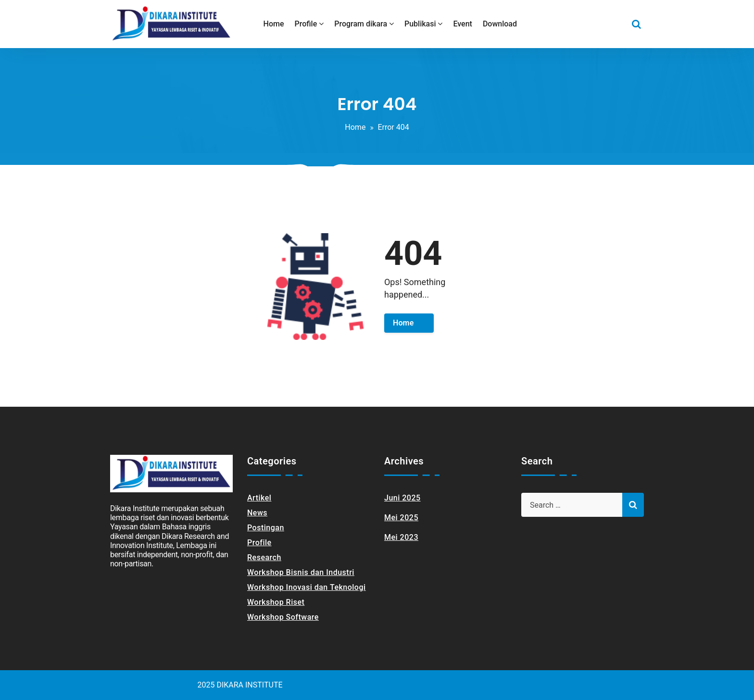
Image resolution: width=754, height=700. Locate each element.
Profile (259, 543)
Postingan (266, 528)
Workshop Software (283, 617)
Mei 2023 (401, 537)
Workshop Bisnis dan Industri (301, 572)
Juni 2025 (402, 498)
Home (355, 127)
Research (264, 557)
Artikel (259, 498)
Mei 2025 (401, 518)
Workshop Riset (276, 602)
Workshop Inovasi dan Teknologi (307, 587)
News (257, 513)
